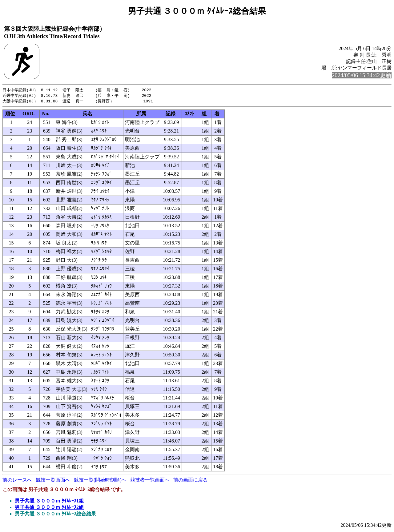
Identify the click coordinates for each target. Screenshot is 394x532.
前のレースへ (17, 481)
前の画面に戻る (191, 481)
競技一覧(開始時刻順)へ (100, 481)
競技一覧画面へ (53, 481)
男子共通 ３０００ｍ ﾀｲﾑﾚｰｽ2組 (49, 508)
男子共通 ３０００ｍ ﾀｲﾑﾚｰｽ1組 (49, 502)
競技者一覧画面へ (150, 481)
